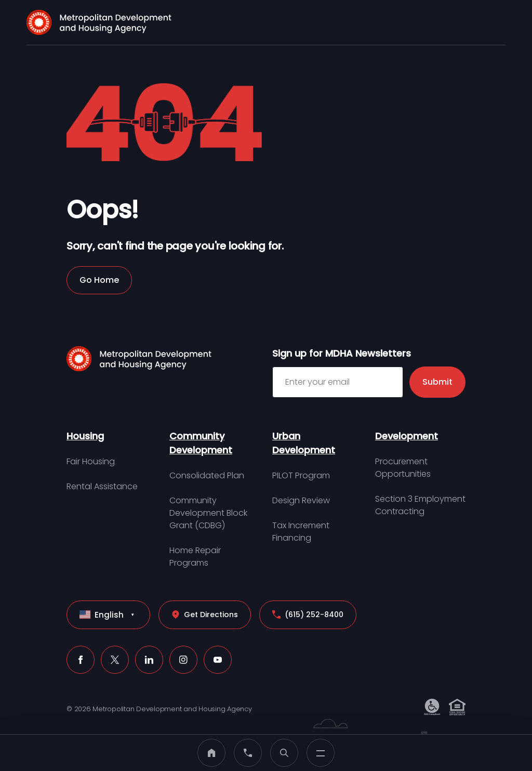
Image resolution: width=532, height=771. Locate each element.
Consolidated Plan (207, 475)
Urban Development (304, 443)
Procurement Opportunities (403, 468)
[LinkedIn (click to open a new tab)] (149, 660)
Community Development (201, 443)
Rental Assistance (102, 486)
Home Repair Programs (195, 557)
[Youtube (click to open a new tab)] (218, 660)
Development (407, 436)
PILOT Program (301, 475)
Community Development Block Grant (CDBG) (208, 513)
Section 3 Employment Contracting (420, 505)
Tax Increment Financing (301, 532)
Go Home (99, 280)
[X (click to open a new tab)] (115, 660)
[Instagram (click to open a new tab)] (183, 660)
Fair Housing (91, 461)
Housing (85, 436)
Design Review (301, 500)
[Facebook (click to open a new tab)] (81, 660)
